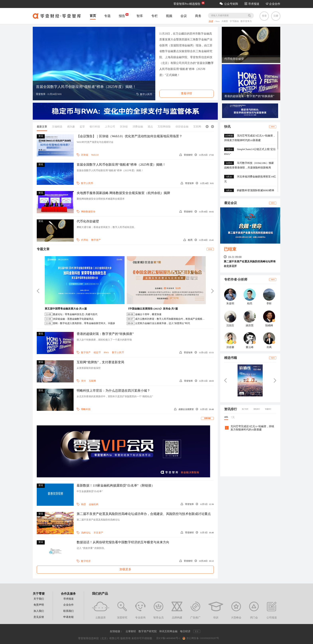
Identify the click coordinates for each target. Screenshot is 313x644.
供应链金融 (182, 127)
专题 (107, 16)
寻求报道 (252, 4)
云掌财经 (131, 631)
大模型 (225, 21)
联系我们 (68, 611)
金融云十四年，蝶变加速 (148, 314)
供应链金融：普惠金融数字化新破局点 (73, 319)
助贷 (83, 504)
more (210, 249)
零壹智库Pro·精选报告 (187, 4)
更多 (197, 632)
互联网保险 (164, 127)
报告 (124, 16)
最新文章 (42, 127)
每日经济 (185, 631)
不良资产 (98, 533)
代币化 (85, 240)
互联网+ (198, 127)
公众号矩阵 (229, 4)
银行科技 (95, 127)
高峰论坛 (86, 533)
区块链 (124, 127)
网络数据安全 (88, 212)
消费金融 (138, 127)
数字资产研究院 (148, 631)
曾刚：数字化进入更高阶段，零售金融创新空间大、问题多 (84, 323)
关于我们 (39, 599)
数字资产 (96, 240)
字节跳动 (235, 21)
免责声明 (39, 605)
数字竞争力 (246, 21)
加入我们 (39, 611)
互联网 (92, 381)
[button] (207, 127)
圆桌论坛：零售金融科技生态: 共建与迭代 (75, 314)
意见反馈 (39, 617)
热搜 (211, 21)
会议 (184, 16)
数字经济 (86, 561)
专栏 (155, 16)
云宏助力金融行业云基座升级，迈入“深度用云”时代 (163, 323)
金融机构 (94, 504)
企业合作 (273, 4)
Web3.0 (95, 155)
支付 (83, 381)
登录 (264, 16)
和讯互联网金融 (168, 631)
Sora (218, 21)
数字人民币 (87, 183)
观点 (150, 127)
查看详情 (207, 418)
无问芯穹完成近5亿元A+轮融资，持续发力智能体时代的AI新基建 (252, 428)
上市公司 (110, 127)
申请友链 (68, 617)
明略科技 (86, 409)
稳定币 (97, 352)
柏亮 (190, 240)
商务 (198, 16)
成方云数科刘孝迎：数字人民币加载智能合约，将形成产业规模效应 (171, 319)
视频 (169, 16)
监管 (82, 127)
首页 (93, 16)
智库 (140, 16)
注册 (276, 16)
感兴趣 (71, 127)
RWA (106, 352)
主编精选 (57, 127)
